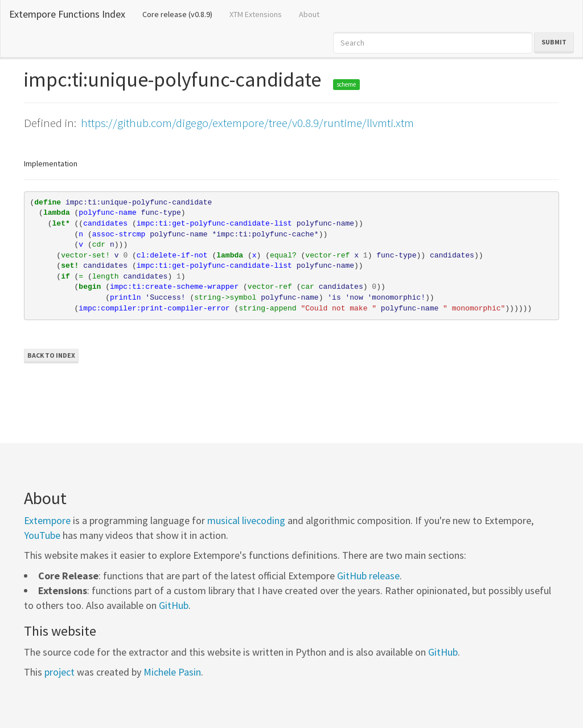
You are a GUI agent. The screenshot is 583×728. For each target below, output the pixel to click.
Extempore (47, 520)
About (309, 14)
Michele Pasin (172, 672)
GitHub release (368, 576)
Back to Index (51, 355)
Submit (554, 42)
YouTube (42, 535)
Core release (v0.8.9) (182, 14)
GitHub (174, 605)
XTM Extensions (256, 14)
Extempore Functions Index (67, 14)
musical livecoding (246, 520)
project (59, 672)
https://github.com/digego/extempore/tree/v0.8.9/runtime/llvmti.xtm (247, 123)
